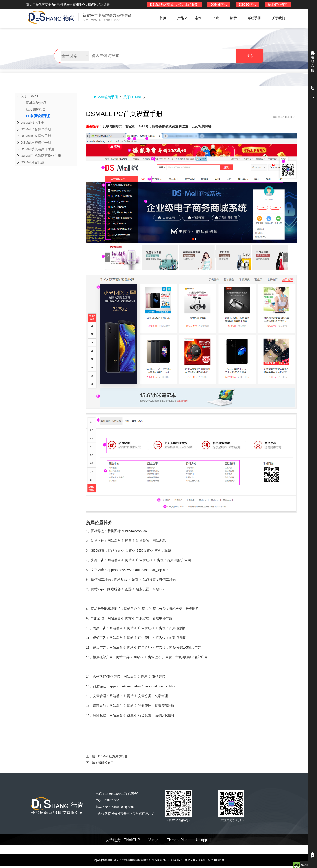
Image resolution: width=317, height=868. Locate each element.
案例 (198, 18)
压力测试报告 (33, 109)
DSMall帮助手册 (105, 97)
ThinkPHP (132, 840)
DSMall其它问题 (33, 162)
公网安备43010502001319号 (207, 860)
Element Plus (177, 840)
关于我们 (278, 18)
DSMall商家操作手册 (36, 136)
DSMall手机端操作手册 (38, 149)
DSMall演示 (219, 4)
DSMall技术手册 (33, 123)
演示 (233, 18)
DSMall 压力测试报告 (113, 756)
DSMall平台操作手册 (36, 129)
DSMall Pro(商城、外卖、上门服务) (174, 4)
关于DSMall (29, 96)
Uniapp (202, 840)
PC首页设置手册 (36, 116)
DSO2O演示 (247, 4)
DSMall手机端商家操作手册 (41, 156)
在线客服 (313, 64)
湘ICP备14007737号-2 (177, 860)
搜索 (250, 56)
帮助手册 (254, 18)
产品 (182, 18)
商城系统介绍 (33, 103)
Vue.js (153, 840)
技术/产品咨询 (278, 4)
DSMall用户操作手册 (36, 142)
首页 (163, 18)
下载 (216, 18)
